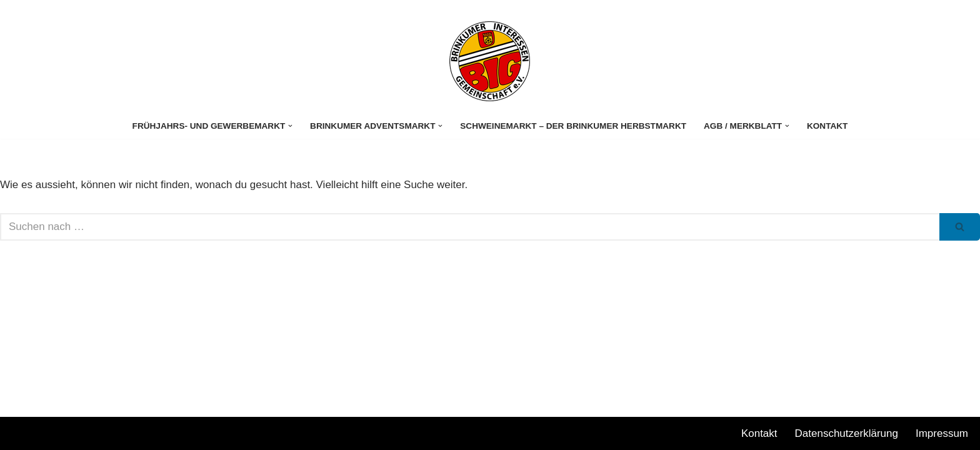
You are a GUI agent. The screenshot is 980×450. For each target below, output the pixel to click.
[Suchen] (470, 227)
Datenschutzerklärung (847, 433)
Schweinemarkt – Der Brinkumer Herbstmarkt (573, 126)
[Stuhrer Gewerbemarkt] (490, 61)
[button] (290, 126)
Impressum (942, 433)
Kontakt (827, 126)
